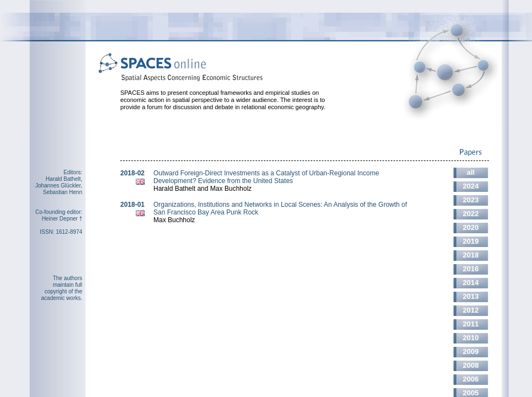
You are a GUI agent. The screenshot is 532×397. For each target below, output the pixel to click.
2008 (471, 365)
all (471, 172)
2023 (471, 200)
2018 (471, 255)
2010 (471, 338)
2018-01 (132, 205)
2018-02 (132, 173)
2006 (471, 379)
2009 (471, 352)
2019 (471, 241)
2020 (471, 227)
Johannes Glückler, (59, 186)
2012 (471, 310)
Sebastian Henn (63, 192)
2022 (471, 214)
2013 (471, 296)
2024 (471, 186)
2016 (471, 269)
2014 (471, 283)
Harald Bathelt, (64, 179)
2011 (471, 324)
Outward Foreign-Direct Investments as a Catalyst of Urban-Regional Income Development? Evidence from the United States (266, 177)
